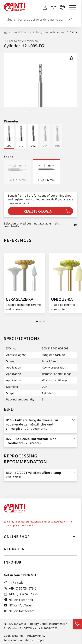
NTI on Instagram (19, 611)
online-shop (40, 537)
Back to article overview (21, 41)
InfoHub (40, 562)
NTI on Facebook (18, 600)
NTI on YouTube (18, 605)
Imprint (41, 640)
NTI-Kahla (40, 549)
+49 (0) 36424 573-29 (21, 594)
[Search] (72, 19)
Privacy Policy (36, 636)
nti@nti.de (14, 583)
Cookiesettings (14, 636)
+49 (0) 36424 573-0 (20, 588)
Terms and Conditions (18, 640)
